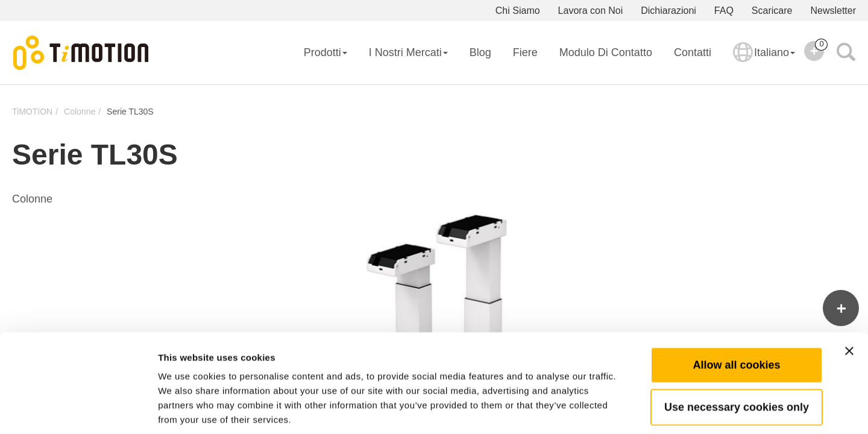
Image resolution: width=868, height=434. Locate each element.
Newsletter (833, 11)
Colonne (80, 112)
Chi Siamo (518, 11)
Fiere (525, 52)
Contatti (693, 52)
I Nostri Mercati (408, 52)
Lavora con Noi (591, 11)
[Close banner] (849, 293)
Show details (633, 410)
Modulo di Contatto (606, 52)
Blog (480, 52)
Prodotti (325, 52)
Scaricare (772, 11)
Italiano (764, 60)
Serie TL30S (130, 112)
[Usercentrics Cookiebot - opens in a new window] (78, 410)
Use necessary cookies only (737, 349)
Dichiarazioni (668, 11)
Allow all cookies (736, 307)
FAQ (724, 11)
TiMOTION (32, 112)
